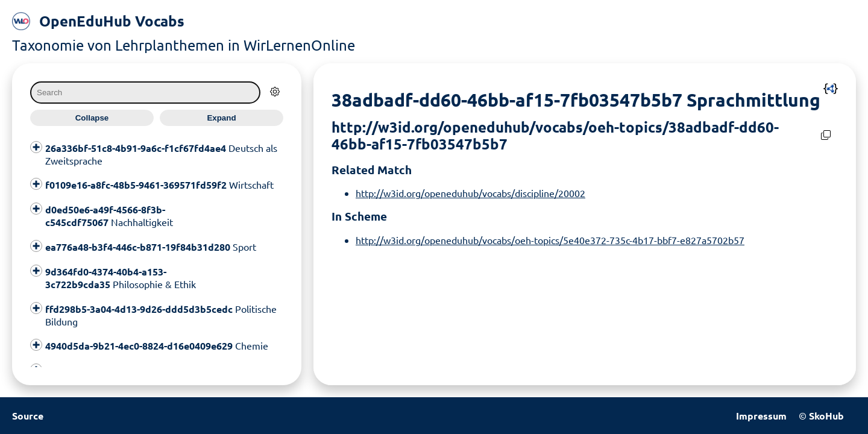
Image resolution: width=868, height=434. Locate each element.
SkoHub (826, 416)
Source (28, 416)
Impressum (761, 416)
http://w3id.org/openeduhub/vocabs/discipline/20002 (470, 193)
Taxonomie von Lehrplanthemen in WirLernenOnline (184, 45)
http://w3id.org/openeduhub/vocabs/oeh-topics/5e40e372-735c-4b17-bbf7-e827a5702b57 (550, 240)
